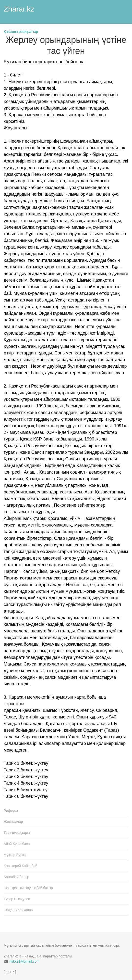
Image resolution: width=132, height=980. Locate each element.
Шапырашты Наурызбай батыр (28, 888)
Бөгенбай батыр (16, 877)
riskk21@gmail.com (24, 961)
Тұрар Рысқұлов (17, 899)
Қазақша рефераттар (21, 32)
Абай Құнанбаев (17, 844)
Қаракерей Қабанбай (20, 866)
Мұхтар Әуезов (16, 855)
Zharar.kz (19, 9)
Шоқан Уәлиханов (18, 910)
